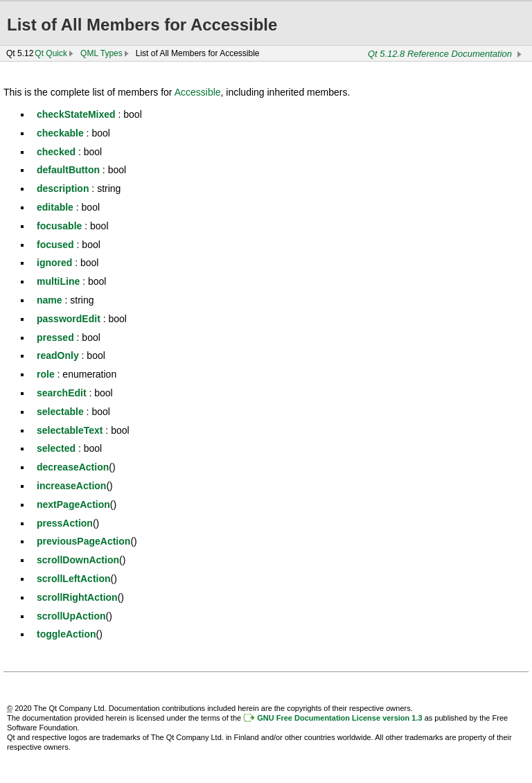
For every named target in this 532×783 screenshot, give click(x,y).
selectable (60, 412)
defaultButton (68, 170)
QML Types (101, 53)
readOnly (58, 355)
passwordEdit (69, 319)
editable (55, 207)
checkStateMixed (76, 114)
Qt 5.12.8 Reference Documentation (440, 54)
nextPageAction (73, 504)
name (50, 300)
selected (56, 448)
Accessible (198, 92)
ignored (54, 263)
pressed (55, 337)
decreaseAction (73, 467)
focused (55, 245)
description (63, 188)
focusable (59, 226)
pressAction (65, 523)
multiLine (58, 281)
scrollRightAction (77, 597)
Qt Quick (51, 53)
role (46, 374)
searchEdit (62, 393)
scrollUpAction (71, 616)
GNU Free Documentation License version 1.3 (339, 718)
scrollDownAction (78, 560)
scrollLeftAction (74, 579)
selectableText (70, 430)
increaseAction (71, 486)
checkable (60, 133)
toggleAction (66, 634)
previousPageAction (83, 541)
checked (56, 152)
